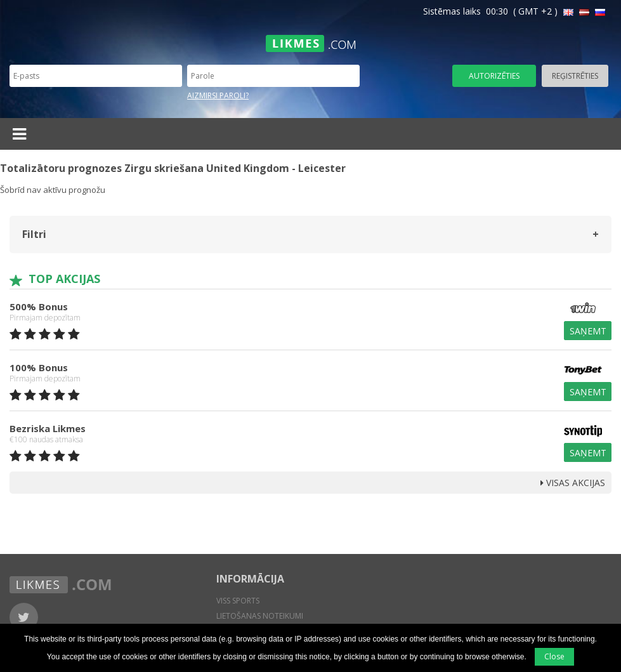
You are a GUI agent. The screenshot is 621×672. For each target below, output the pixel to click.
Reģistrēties (575, 76)
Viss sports (238, 601)
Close (554, 656)
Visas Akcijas (573, 483)
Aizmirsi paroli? (218, 96)
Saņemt (588, 331)
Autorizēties (494, 76)
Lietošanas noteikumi (260, 616)
